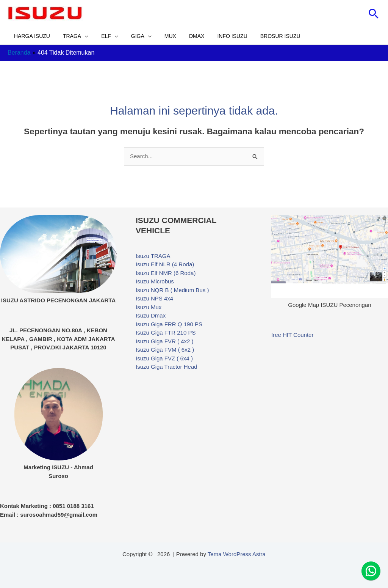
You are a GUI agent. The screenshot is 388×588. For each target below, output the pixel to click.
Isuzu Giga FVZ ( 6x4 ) (164, 358)
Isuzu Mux (149, 307)
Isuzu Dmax (151, 315)
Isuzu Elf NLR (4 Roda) (165, 264)
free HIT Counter (292, 335)
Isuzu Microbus (155, 281)
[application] (81, 36)
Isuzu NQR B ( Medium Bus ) (172, 290)
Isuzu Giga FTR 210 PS (166, 333)
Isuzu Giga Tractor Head (167, 367)
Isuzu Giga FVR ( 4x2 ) (165, 341)
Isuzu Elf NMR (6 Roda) (166, 273)
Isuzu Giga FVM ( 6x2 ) (165, 350)
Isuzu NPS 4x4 (154, 298)
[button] (374, 13)
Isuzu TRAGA (153, 256)
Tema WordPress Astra (237, 554)
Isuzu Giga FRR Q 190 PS (169, 324)
